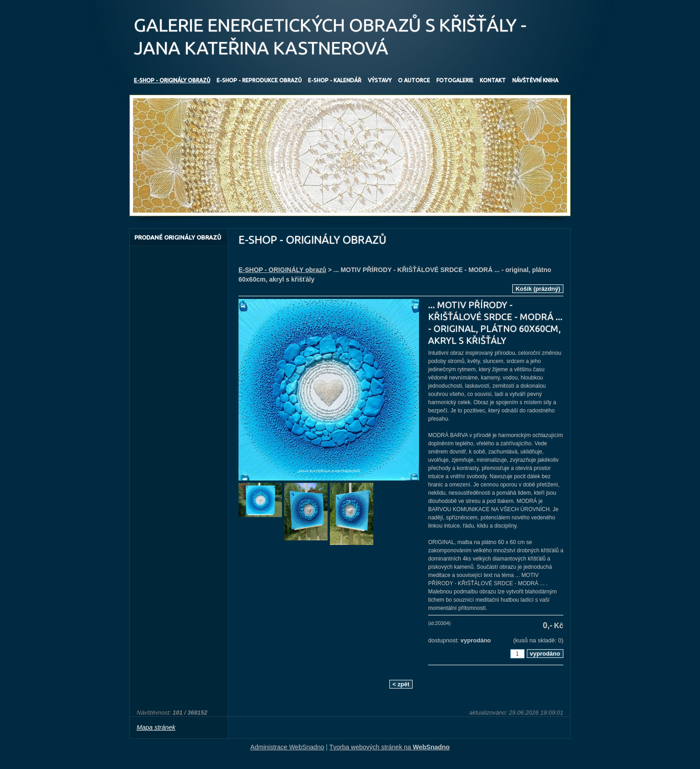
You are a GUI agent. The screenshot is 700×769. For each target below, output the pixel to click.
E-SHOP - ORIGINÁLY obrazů (282, 270)
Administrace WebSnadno (287, 747)
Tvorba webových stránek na (390, 747)
